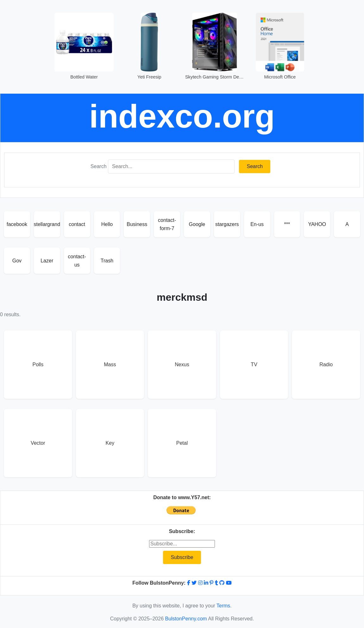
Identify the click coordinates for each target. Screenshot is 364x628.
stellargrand (47, 224)
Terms (223, 606)
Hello (107, 224)
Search (99, 166)
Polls (38, 364)
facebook (17, 224)
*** (287, 224)
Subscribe (182, 557)
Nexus (182, 364)
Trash (107, 261)
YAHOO (317, 224)
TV (254, 364)
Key (110, 443)
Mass (110, 364)
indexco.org (182, 116)
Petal (182, 443)
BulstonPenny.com (186, 619)
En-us (257, 224)
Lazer (47, 261)
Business (137, 224)
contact (77, 224)
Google (197, 224)
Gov (17, 261)
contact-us (77, 261)
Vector (38, 443)
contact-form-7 (167, 224)
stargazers (227, 224)
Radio (326, 364)
